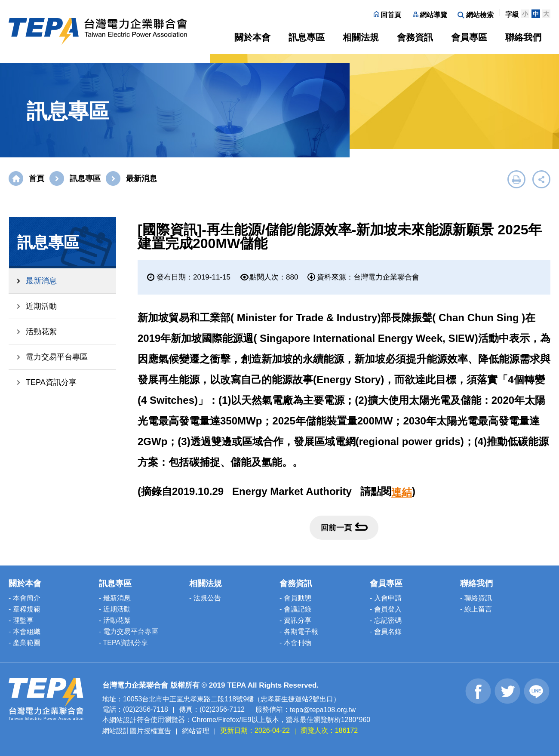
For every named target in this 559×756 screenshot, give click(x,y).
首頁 (37, 178)
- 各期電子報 (299, 632)
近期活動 (41, 306)
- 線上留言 (476, 609)
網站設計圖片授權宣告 (137, 731)
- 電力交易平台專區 (129, 632)
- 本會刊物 (295, 643)
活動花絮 (41, 332)
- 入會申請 (386, 598)
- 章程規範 (25, 609)
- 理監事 (21, 620)
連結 (402, 492)
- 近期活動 (115, 609)
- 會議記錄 (295, 609)
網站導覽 (430, 15)
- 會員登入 (386, 609)
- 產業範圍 (25, 643)
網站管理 (196, 731)
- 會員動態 (295, 598)
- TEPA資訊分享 (123, 643)
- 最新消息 (115, 598)
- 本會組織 (25, 632)
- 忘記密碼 (386, 620)
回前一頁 (344, 527)
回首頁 (387, 15)
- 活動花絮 (115, 620)
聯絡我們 (523, 37)
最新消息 (41, 281)
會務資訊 (415, 37)
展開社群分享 (541, 179)
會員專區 (469, 37)
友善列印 (516, 179)
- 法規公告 (205, 598)
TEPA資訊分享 (51, 382)
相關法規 (361, 37)
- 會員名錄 (386, 632)
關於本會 (252, 37)
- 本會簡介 (25, 598)
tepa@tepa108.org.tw (323, 709)
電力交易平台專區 (57, 357)
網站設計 (123, 720)
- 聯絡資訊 (476, 598)
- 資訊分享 (295, 620)
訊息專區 (307, 37)
